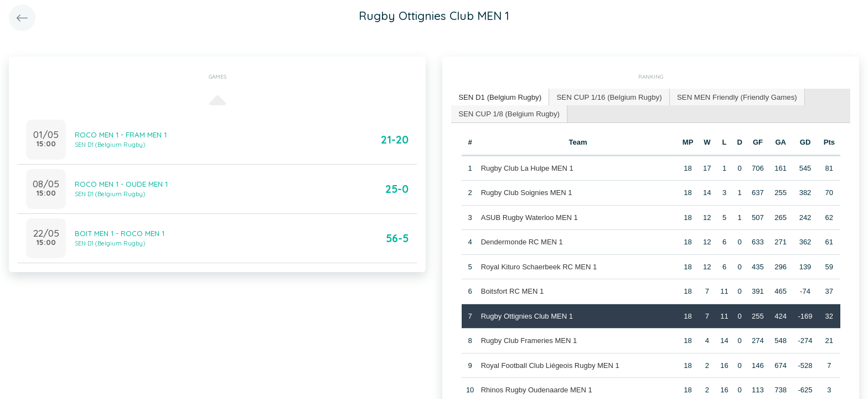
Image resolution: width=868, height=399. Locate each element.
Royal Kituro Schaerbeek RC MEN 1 (539, 266)
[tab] (499, 97)
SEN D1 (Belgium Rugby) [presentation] (499, 97)
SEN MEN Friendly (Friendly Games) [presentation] (732, 97)
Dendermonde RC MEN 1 (521, 241)
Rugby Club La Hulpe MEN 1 (527, 167)
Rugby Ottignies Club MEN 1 (526, 315)
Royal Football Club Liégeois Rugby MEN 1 (550, 364)
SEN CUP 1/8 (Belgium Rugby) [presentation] (508, 113)
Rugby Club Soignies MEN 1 (526, 192)
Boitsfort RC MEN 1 (512, 291)
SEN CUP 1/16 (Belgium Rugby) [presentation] (606, 97)
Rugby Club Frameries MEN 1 (528, 340)
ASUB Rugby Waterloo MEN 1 (529, 216)
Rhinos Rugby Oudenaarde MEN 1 (536, 389)
